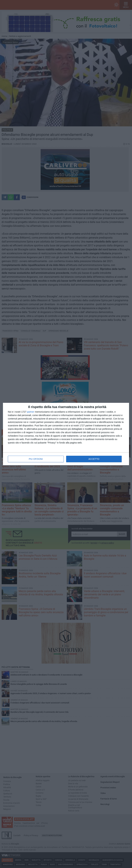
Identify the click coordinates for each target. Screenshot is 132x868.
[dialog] (66, 434)
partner (31, 412)
